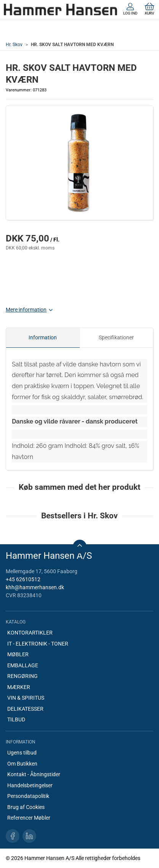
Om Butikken (22, 764)
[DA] (60, 10)
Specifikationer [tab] (116, 337)
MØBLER (18, 654)
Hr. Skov (14, 45)
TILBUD (16, 719)
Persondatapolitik (28, 796)
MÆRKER (19, 687)
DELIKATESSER (25, 709)
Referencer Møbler (29, 818)
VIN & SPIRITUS (26, 698)
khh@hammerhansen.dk (35, 587)
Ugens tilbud (22, 753)
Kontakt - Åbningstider (34, 774)
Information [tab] (43, 337)
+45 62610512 (23, 579)
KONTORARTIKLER (30, 633)
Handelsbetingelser (30, 785)
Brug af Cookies (26, 807)
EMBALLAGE (23, 665)
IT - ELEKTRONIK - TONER (38, 644)
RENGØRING (22, 676)
